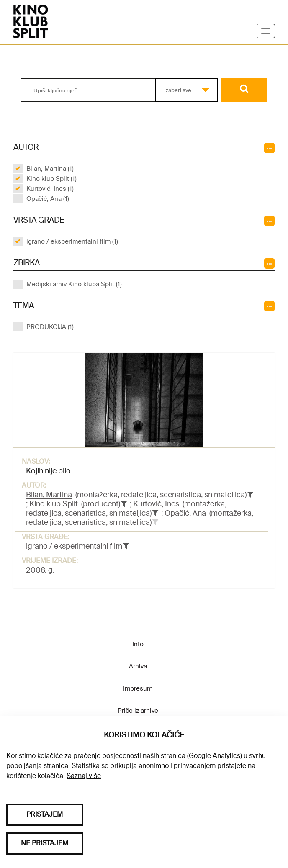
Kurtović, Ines (156, 504)
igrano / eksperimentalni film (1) (72, 241)
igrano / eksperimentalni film (74, 546)
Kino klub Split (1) (51, 179)
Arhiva (138, 666)
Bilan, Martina (49, 495)
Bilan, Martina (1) (50, 169)
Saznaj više (84, 776)
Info (138, 644)
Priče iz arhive (138, 711)
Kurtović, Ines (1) (50, 189)
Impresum (138, 688)
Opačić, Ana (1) (48, 199)
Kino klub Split (54, 504)
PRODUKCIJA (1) (50, 327)
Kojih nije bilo (48, 471)
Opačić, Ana (185, 513)
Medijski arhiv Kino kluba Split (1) (74, 284)
